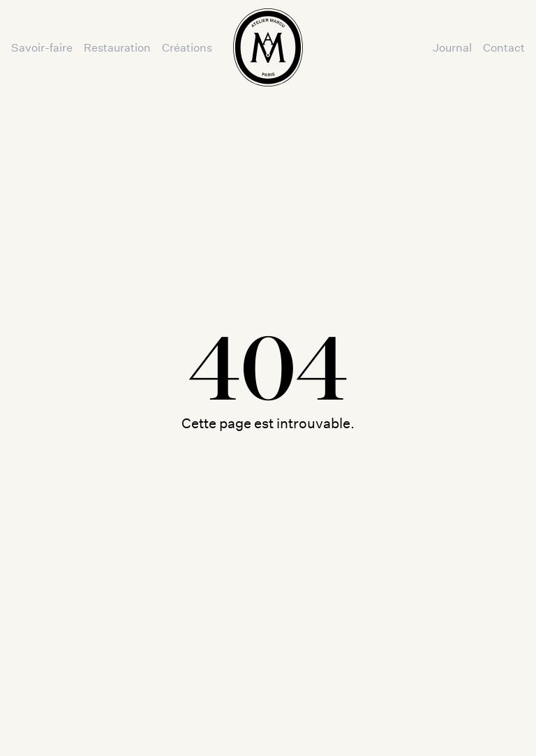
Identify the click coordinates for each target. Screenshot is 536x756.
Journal (452, 47)
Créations (187, 47)
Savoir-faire (42, 47)
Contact (504, 47)
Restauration (117, 47)
